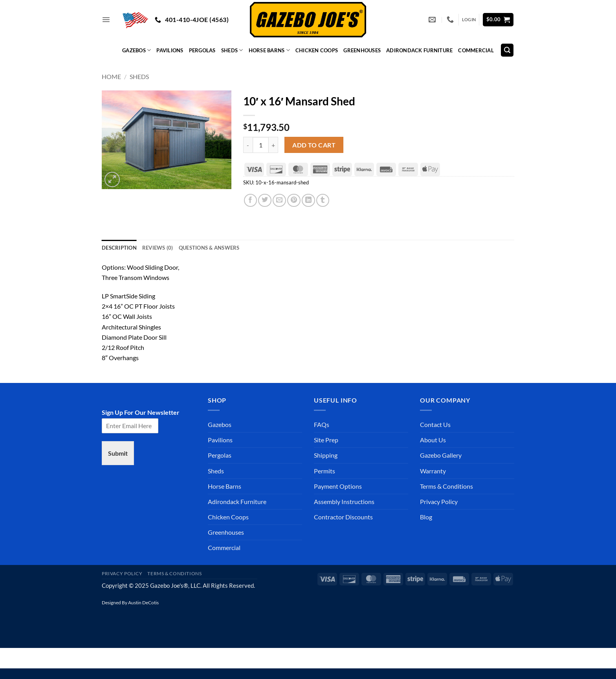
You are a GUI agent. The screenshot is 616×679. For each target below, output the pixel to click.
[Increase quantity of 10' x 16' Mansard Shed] (273, 145)
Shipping (326, 455)
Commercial (476, 50)
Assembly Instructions (344, 501)
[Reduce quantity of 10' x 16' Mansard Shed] (248, 145)
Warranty (433, 471)
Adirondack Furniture (419, 50)
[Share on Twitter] (265, 201)
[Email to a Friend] (279, 201)
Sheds (232, 50)
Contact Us (435, 424)
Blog (426, 517)
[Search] (507, 50)
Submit (118, 453)
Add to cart (314, 145)
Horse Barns (269, 50)
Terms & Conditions (446, 486)
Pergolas (202, 50)
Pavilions (170, 50)
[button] (106, 20)
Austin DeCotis (143, 603)
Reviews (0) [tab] (158, 248)
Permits (324, 471)
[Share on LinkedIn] (308, 201)
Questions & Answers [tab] (209, 248)
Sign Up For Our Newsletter (141, 412)
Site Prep (326, 440)
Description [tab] (119, 248)
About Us (433, 440)
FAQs (322, 424)
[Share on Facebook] (251, 201)
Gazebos (137, 50)
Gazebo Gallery (441, 455)
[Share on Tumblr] (323, 201)
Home (111, 76)
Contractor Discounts (343, 517)
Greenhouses (362, 50)
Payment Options (338, 486)
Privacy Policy (439, 501)
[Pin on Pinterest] (294, 201)
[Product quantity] (261, 145)
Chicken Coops (317, 50)
